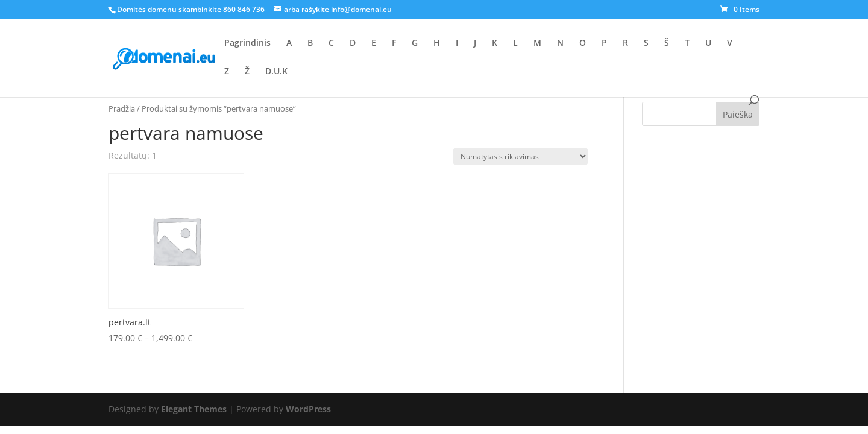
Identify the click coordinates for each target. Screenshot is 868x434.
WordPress (308, 409)
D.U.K (276, 72)
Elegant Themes (194, 409)
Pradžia (122, 108)
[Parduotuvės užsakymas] (520, 156)
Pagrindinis (247, 43)
